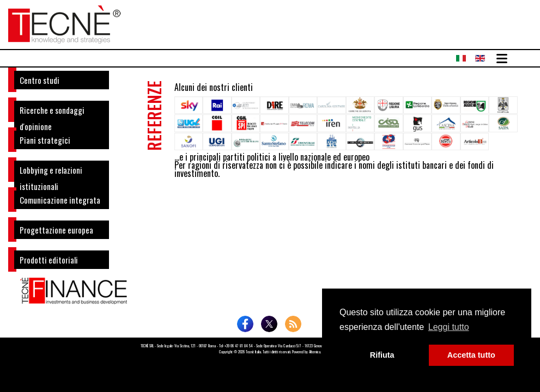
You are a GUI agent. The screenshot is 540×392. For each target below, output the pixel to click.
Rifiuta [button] (382, 355)
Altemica (315, 352)
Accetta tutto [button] (471, 355)
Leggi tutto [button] (449, 327)
